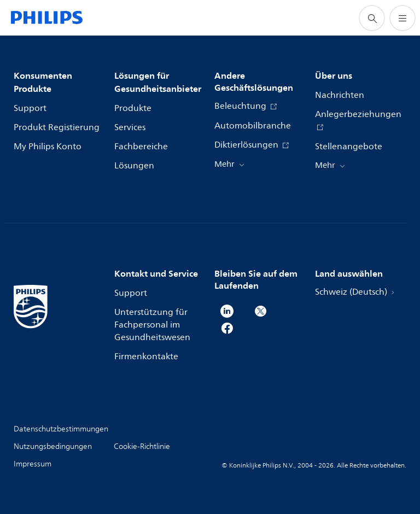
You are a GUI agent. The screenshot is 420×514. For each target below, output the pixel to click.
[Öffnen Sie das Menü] (402, 18)
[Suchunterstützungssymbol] (372, 18)
